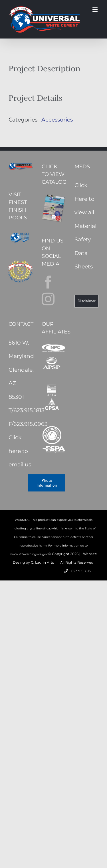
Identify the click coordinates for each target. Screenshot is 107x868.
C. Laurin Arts (42, 562)
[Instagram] (48, 299)
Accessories (57, 120)
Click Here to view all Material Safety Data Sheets (85, 226)
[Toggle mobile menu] (95, 10)
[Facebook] (48, 282)
